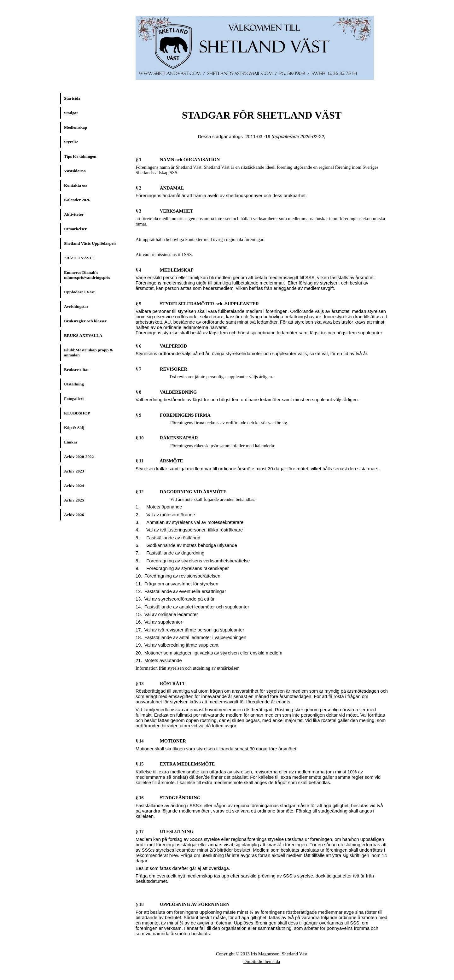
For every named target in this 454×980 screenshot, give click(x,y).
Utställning (74, 384)
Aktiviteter (74, 214)
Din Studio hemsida (262, 961)
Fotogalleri (74, 399)
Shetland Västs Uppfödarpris (90, 243)
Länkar (71, 442)
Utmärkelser (75, 229)
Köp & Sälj (74, 428)
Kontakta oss (76, 185)
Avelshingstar (76, 306)
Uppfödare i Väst (79, 292)
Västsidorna (75, 171)
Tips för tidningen (80, 156)
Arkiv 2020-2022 (79, 457)
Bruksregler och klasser (85, 321)
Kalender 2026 (77, 200)
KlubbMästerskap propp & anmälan (89, 352)
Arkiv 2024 (74, 486)
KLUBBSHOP (77, 413)
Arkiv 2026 (74, 515)
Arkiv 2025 (74, 500)
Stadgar (71, 113)
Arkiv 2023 (74, 471)
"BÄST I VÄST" (79, 258)
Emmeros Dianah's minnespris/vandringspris (87, 275)
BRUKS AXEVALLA (83, 335)
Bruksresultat (76, 370)
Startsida (72, 98)
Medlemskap (76, 127)
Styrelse (71, 142)
